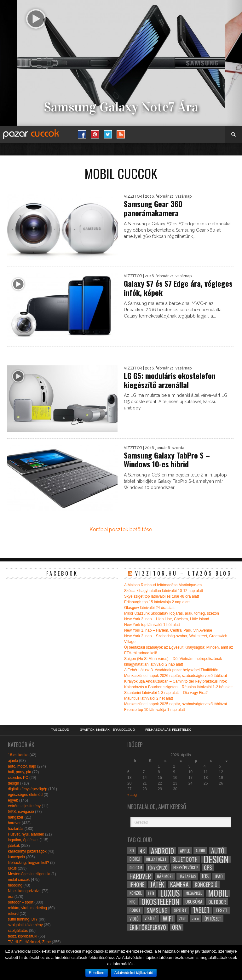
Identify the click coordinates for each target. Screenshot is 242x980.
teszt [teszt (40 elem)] (222, 910)
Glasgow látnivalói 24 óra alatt (149, 608)
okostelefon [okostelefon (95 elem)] (160, 902)
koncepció (16, 857)
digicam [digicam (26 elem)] (136, 867)
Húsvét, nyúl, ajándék (26, 834)
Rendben (97, 973)
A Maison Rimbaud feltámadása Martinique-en (163, 585)
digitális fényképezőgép (28, 789)
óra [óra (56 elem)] (177, 927)
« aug (132, 795)
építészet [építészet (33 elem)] (213, 919)
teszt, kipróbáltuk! (23, 936)
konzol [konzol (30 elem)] (136, 893)
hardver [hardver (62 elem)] (140, 876)
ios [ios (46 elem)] (205, 876)
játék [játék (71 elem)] (157, 885)
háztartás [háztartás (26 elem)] (187, 876)
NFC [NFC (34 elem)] (133, 901)
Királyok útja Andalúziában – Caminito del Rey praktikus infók (176, 681)
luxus (12, 868)
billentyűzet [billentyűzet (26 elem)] (156, 859)
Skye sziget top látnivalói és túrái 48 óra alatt (161, 596)
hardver (14, 823)
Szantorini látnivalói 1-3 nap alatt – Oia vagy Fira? (166, 693)
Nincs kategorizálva (24, 891)
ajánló (13, 761)
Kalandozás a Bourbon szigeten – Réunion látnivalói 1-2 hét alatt (178, 687)
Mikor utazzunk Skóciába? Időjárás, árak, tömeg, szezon (172, 613)
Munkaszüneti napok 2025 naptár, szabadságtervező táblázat (176, 704)
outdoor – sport (21, 902)
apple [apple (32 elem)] (185, 851)
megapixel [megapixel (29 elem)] (194, 893)
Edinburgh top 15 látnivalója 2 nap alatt (157, 602)
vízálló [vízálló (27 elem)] (151, 918)
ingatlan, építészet (23, 840)
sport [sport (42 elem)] (180, 910)
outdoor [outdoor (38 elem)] (217, 902)
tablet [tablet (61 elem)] (201, 910)
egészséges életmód (25, 795)
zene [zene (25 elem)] (182, 919)
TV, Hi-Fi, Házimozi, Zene (29, 942)
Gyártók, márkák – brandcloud (107, 730)
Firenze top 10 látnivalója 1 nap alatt (155, 710)
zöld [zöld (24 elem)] (195, 919)
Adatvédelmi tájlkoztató (134, 973)
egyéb (13, 800)
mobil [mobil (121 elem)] (218, 893)
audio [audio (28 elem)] (200, 850)
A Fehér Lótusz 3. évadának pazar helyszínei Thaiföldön (171, 670)
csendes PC (18, 778)
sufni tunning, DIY (23, 919)
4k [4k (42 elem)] (142, 851)
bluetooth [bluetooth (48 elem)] (185, 859)
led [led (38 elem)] (151, 893)
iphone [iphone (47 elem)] (137, 885)
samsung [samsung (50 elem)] (157, 910)
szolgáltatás (18, 931)
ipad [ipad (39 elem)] (219, 876)
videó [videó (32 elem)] (134, 919)
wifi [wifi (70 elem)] (168, 919)
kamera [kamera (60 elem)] (179, 885)
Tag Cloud (60, 730)
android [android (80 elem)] (162, 851)
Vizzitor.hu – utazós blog (184, 573)
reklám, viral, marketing (27, 908)
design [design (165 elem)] (216, 859)
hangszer (16, 817)
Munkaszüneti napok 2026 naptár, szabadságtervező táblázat (176, 676)
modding (15, 885)
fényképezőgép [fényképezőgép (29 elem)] (186, 867)
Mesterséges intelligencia (29, 874)
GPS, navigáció (21, 812)
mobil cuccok (19, 880)
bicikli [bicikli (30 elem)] (135, 859)
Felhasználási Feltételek (168, 730)
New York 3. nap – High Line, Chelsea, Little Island (167, 619)
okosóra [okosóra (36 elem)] (194, 901)
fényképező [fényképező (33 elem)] (158, 868)
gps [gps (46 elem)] (208, 868)
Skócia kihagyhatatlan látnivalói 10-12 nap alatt (164, 591)
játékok (14, 846)
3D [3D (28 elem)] (132, 850)
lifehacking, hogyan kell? (29, 863)
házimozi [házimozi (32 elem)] (165, 876)
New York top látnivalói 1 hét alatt (152, 625)
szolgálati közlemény (25, 925)
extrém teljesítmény (24, 806)
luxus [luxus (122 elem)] (170, 893)
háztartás (16, 829)
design (13, 783)
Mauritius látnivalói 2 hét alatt (149, 698)
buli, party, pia (20, 772)
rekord (13, 914)
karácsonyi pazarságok (27, 851)
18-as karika (18, 755)
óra (11, 897)
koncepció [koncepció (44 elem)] (206, 885)
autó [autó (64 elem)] (218, 851)
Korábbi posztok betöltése (121, 529)
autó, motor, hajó (22, 766)
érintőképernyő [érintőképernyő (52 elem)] (148, 927)
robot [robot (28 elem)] (135, 910)
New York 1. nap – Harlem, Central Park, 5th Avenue (168, 630)
